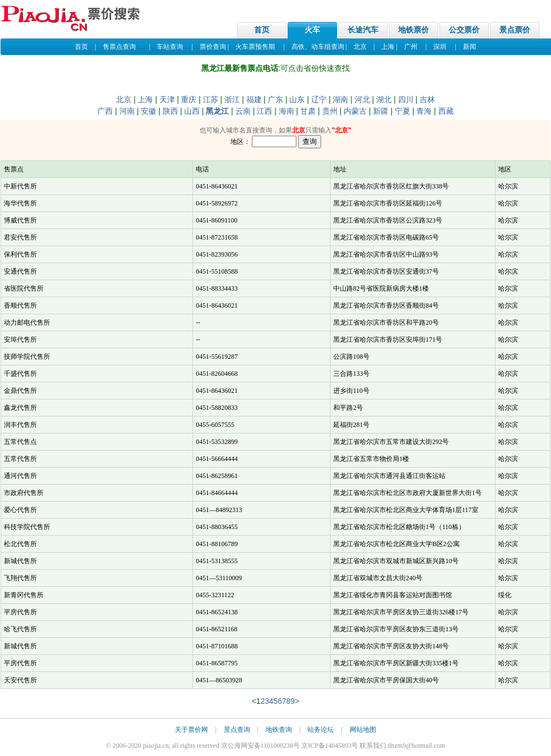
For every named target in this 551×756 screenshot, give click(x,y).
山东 (297, 99)
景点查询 (237, 730)
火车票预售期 (255, 47)
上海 (388, 47)
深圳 (440, 47)
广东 (275, 99)
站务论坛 (321, 730)
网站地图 (363, 730)
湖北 (384, 99)
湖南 (340, 99)
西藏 (446, 111)
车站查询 (170, 47)
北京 (360, 47)
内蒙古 (355, 111)
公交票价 (464, 30)
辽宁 (319, 99)
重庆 (189, 99)
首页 (262, 30)
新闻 (470, 47)
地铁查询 (279, 730)
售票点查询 (119, 47)
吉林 (427, 99)
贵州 (330, 111)
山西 (192, 111)
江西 (265, 111)
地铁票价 (414, 30)
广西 (105, 111)
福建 (254, 99)
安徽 (148, 111)
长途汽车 (363, 30)
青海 (424, 111)
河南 (127, 111)
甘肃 (308, 111)
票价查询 (213, 47)
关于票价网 (191, 730)
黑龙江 (217, 111)
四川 (406, 99)
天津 (167, 99)
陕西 (170, 111)
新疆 (381, 111)
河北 (362, 99)
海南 (286, 111)
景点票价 (515, 30)
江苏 (211, 99)
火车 (312, 30)
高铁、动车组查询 (318, 47)
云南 (243, 111)
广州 (411, 47)
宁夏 (403, 111)
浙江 (232, 99)
